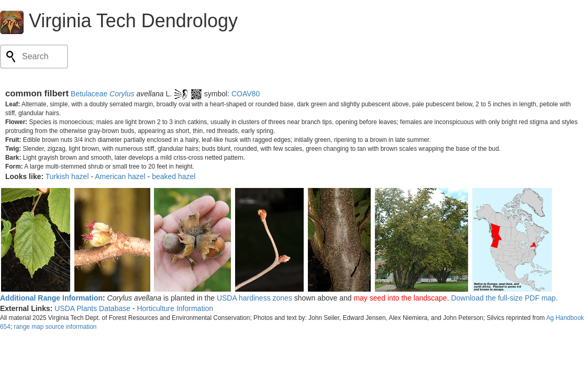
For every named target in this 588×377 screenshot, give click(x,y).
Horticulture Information (175, 308)
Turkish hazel (67, 176)
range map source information (55, 327)
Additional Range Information (51, 298)
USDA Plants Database (92, 308)
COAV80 (246, 94)
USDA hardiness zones (254, 298)
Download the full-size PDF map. (504, 298)
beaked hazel (174, 176)
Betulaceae (89, 94)
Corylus (122, 94)
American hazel (120, 176)
